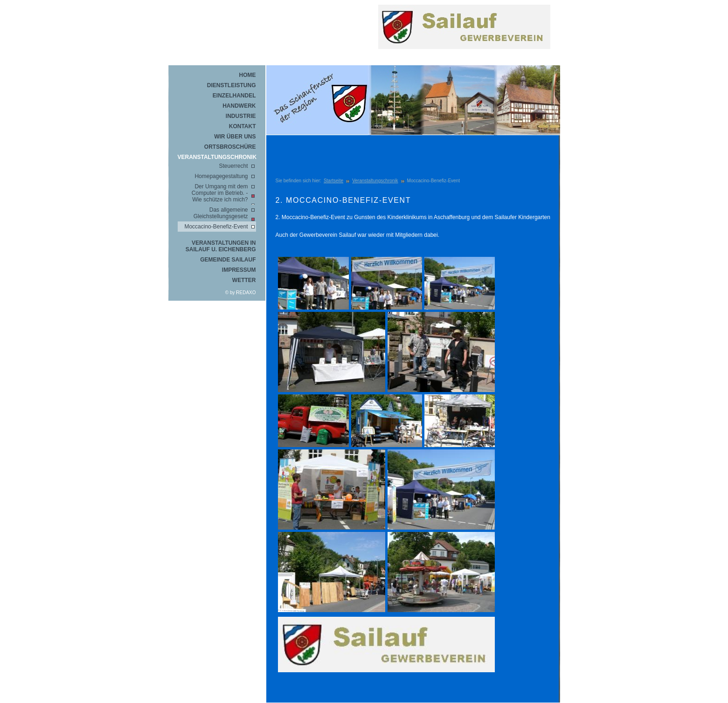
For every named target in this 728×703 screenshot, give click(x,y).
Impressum (239, 270)
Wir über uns (235, 137)
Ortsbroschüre (230, 147)
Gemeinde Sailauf (228, 260)
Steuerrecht (233, 166)
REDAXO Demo (467, 40)
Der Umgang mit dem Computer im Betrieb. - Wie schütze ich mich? (220, 193)
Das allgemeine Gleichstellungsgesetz (221, 213)
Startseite (333, 181)
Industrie (241, 116)
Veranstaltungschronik (217, 157)
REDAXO (246, 293)
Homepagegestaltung (221, 176)
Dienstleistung (232, 85)
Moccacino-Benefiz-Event (216, 227)
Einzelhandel (234, 96)
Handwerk (239, 106)
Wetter (244, 280)
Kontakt (243, 126)
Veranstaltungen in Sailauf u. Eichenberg (221, 246)
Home (248, 75)
